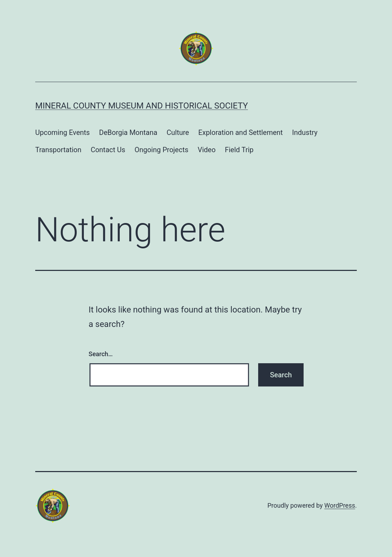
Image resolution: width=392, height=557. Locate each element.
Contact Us (108, 150)
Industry (305, 132)
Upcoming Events (63, 132)
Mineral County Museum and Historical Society (142, 106)
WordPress (340, 505)
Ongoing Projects (161, 150)
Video (207, 150)
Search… (101, 354)
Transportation (58, 150)
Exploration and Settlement (241, 132)
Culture (178, 132)
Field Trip (239, 150)
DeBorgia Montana (128, 132)
